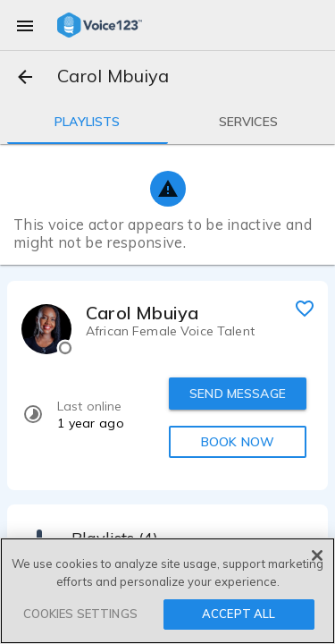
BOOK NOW (238, 442)
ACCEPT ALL (239, 614)
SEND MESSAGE (238, 394)
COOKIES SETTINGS (80, 614)
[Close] (317, 555)
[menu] (25, 25)
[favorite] (305, 308)
